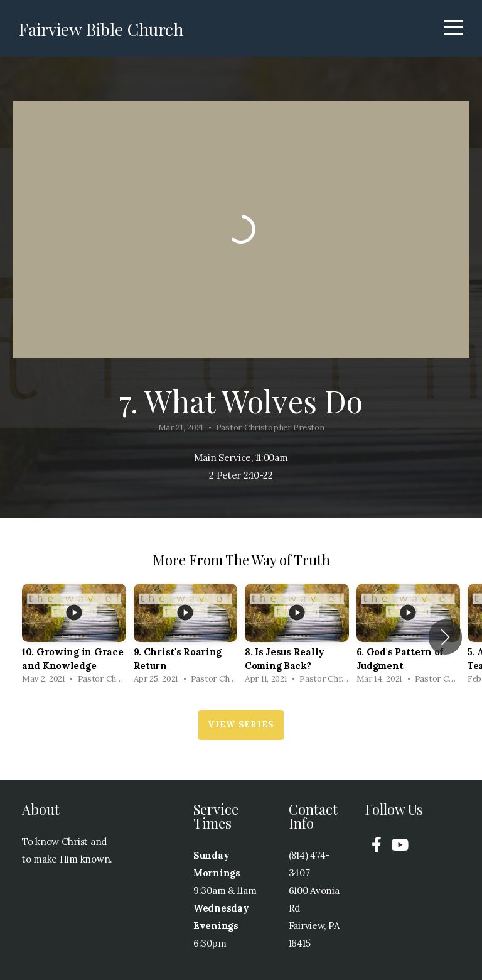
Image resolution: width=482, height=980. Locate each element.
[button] (445, 637)
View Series (241, 725)
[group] (74, 637)
